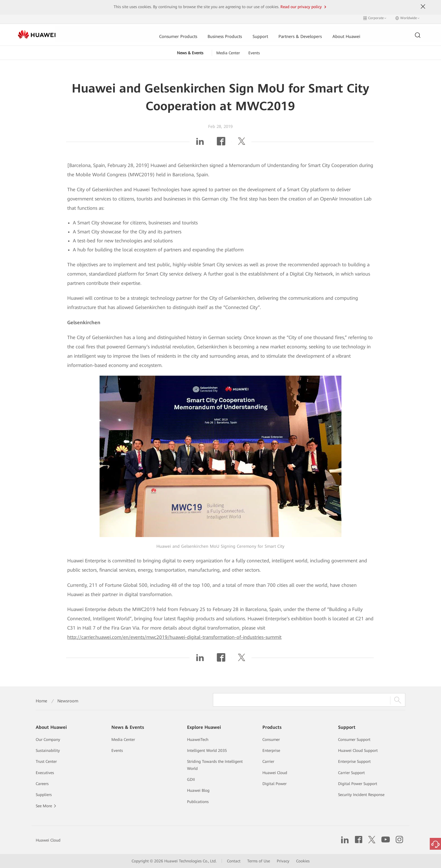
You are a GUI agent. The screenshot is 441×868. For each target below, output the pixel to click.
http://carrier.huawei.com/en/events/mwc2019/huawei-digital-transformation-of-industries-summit (174, 635)
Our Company (48, 740)
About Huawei (308, 33)
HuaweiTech (198, 740)
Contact (234, 861)
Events (254, 51)
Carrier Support (351, 773)
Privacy (283, 861)
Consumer (271, 740)
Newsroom (68, 701)
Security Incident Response (361, 795)
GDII (191, 779)
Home (41, 701)
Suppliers (44, 795)
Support (221, 33)
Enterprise (271, 750)
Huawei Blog (198, 790)
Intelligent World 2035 (207, 750)
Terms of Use (259, 861)
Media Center (228, 51)
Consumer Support (354, 740)
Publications (198, 802)
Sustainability (48, 750)
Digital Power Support (358, 784)
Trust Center (46, 761)
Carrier (268, 761)
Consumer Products (138, 33)
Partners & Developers (261, 33)
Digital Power (274, 784)
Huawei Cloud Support (358, 750)
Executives (45, 773)
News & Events (190, 51)
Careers (42, 784)
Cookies (303, 861)
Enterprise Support (354, 761)
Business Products (185, 33)
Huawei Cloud (275, 773)
